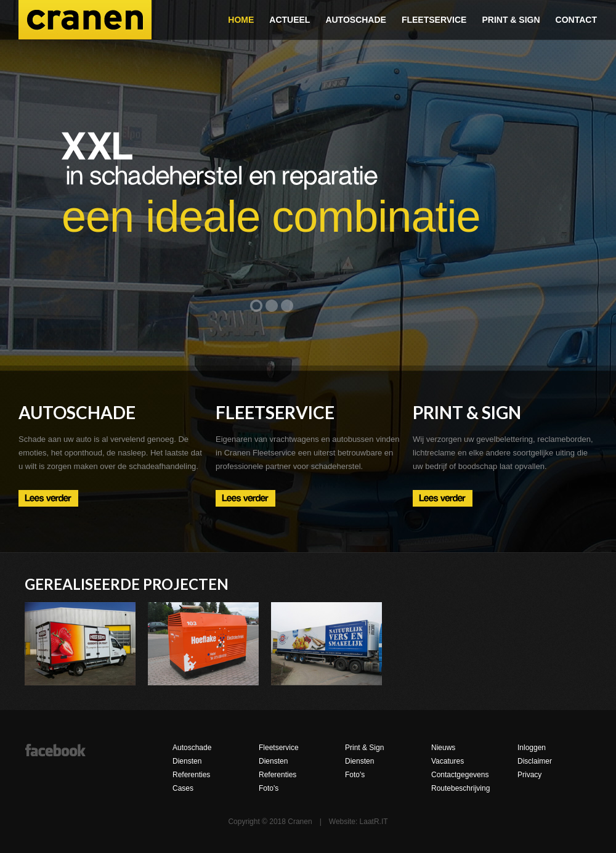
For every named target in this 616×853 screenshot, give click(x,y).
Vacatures (448, 761)
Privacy (529, 775)
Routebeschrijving (460, 788)
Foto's (269, 788)
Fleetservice (434, 20)
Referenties (191, 775)
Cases (183, 788)
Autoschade (356, 20)
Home (241, 20)
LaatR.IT (374, 822)
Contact (576, 20)
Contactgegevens (460, 775)
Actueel (290, 20)
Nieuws (443, 748)
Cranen (85, 20)
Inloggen (532, 748)
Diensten (187, 761)
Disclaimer (535, 761)
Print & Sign (511, 20)
